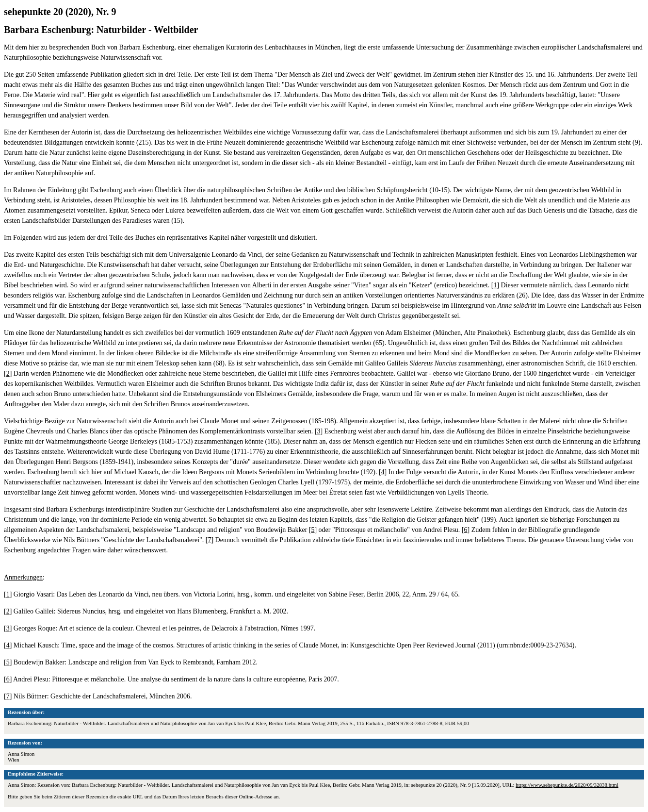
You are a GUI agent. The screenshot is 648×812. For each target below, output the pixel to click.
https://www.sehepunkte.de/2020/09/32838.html (567, 785)
